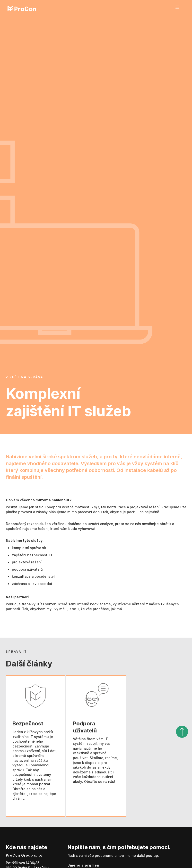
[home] (22, 8)
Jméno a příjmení (84, 865)
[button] (177, 7)
